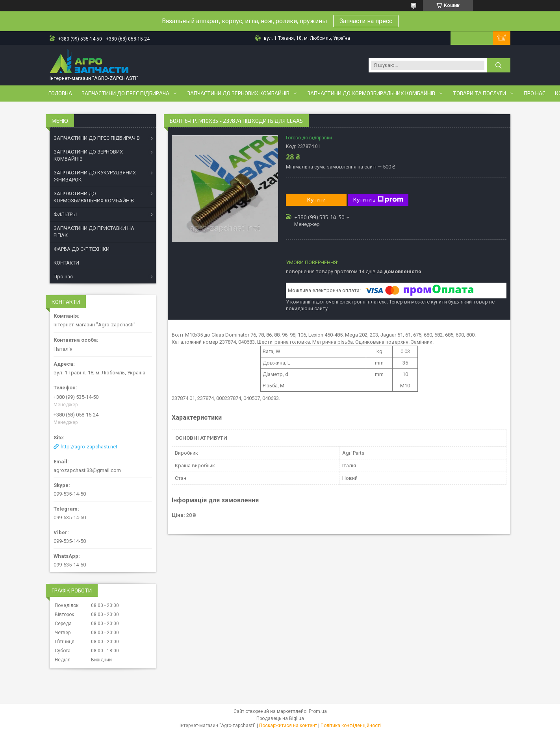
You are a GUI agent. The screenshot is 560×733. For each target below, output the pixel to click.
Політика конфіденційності (351, 726)
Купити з (378, 200)
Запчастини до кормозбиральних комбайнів (371, 93)
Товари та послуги (479, 93)
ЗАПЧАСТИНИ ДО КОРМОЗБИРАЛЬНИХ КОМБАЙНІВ (94, 197)
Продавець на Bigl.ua (280, 718)
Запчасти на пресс (366, 21)
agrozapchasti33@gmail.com (87, 470)
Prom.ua (318, 711)
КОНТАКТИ (66, 263)
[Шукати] (499, 65)
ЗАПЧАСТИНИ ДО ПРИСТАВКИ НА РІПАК (94, 232)
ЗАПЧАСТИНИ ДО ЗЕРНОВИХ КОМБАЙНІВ (88, 155)
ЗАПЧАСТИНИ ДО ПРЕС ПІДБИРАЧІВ (97, 138)
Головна (60, 93)
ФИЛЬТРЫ (65, 214)
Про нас (535, 93)
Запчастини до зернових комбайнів (238, 93)
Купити (316, 199)
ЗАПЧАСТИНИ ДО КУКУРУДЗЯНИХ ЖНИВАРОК (95, 176)
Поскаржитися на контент (288, 726)
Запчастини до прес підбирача (125, 93)
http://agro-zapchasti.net (89, 447)
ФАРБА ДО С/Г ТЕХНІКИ (82, 249)
